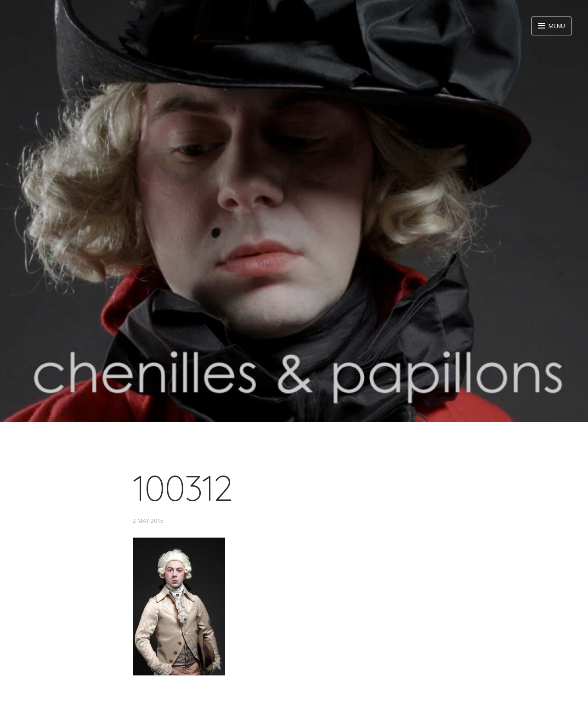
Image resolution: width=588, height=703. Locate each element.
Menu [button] (556, 26)
